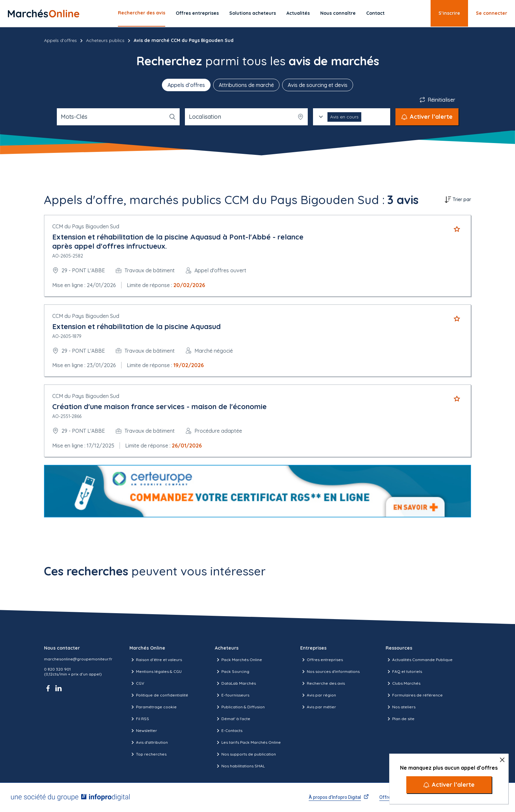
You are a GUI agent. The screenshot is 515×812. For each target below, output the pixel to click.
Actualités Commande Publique (419, 660)
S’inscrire (449, 13)
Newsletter (143, 731)
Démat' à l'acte (233, 719)
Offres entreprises (197, 13)
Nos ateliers (401, 707)
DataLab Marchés (235, 683)
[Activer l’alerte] (449, 785)
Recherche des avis (323, 683)
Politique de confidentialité (159, 695)
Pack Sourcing (232, 672)
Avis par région (318, 695)
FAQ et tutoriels (404, 672)
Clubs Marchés (403, 683)
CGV (137, 683)
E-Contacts (229, 731)
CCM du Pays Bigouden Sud (86, 226)
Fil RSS (139, 719)
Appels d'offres (60, 40)
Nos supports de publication (245, 754)
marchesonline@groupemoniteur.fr (78, 659)
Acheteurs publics (105, 40)
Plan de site (400, 719)
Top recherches (148, 754)
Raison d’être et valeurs (156, 660)
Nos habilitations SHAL (240, 766)
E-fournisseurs (232, 695)
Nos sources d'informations (330, 672)
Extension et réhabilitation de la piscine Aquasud (136, 326)
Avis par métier (318, 707)
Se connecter (492, 13)
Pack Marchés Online (238, 660)
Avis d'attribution (149, 742)
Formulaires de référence (414, 695)
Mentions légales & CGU (156, 672)
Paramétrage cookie (153, 707)
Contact (375, 13)
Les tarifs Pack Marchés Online (248, 742)
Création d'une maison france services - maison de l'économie (159, 406)
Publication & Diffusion (240, 707)
